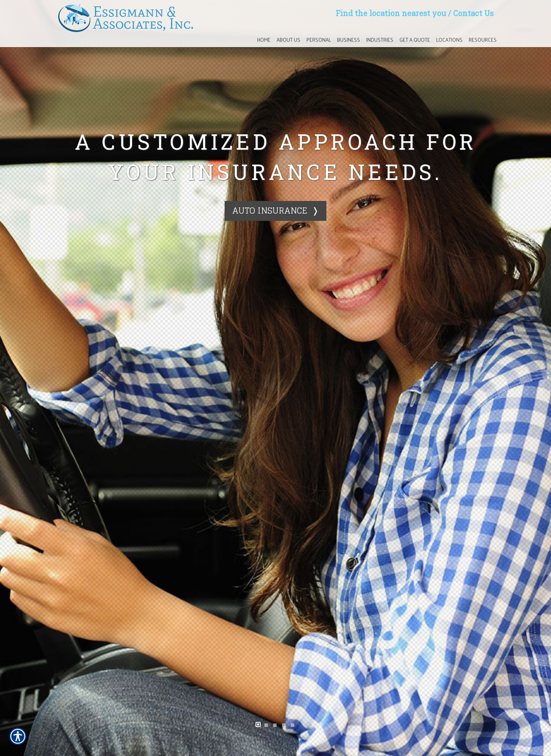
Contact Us (473, 13)
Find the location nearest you (391, 13)
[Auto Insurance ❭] (275, 211)
